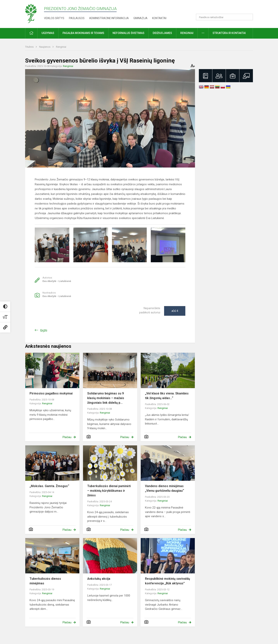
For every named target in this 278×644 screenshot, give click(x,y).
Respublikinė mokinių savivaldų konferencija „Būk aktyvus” (167, 581)
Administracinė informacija (109, 18)
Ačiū (175, 311)
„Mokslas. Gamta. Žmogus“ (49, 486)
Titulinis (30, 47)
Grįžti (44, 330)
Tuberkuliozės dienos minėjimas (45, 581)
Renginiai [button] (187, 33)
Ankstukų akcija (99, 579)
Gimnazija (140, 18)
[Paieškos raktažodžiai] (224, 17)
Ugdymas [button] (48, 33)
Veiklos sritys (54, 18)
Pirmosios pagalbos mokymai (51, 393)
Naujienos (45, 47)
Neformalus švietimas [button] (128, 33)
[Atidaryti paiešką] (249, 17)
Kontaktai (159, 18)
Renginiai (61, 47)
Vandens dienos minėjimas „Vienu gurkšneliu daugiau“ (164, 488)
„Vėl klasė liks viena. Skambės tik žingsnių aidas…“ (167, 396)
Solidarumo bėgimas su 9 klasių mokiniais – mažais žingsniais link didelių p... (106, 398)
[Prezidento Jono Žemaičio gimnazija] (34, 13)
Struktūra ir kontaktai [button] (229, 33)
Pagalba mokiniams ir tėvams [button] (83, 33)
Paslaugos (77, 18)
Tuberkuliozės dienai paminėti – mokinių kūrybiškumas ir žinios (109, 491)
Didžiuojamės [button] (162, 33)
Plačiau (67, 437)
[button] (227, 8)
